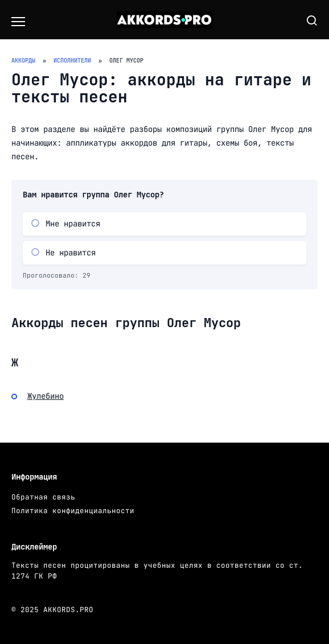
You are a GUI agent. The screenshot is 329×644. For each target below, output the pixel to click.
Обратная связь (43, 497)
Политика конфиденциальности (73, 511)
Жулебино (46, 396)
